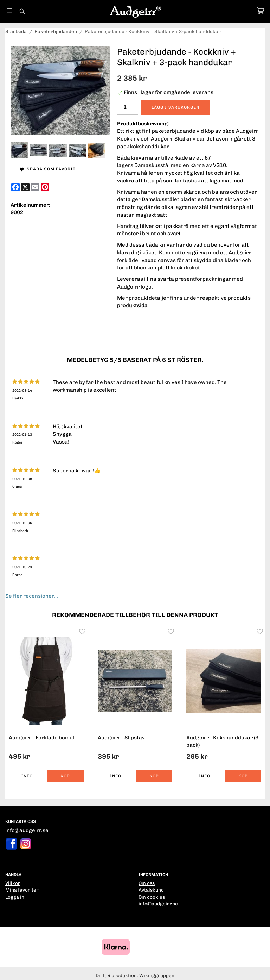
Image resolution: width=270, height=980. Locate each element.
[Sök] (22, 11)
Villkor (13, 883)
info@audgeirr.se (158, 904)
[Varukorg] (260, 11)
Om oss (147, 883)
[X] (25, 187)
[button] (65, 776)
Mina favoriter (22, 890)
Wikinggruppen (157, 975)
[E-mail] (35, 187)
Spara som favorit (48, 169)
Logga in (15, 897)
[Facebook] (15, 187)
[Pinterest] (45, 187)
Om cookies (152, 897)
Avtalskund (151, 890)
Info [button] (27, 776)
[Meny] (10, 11)
